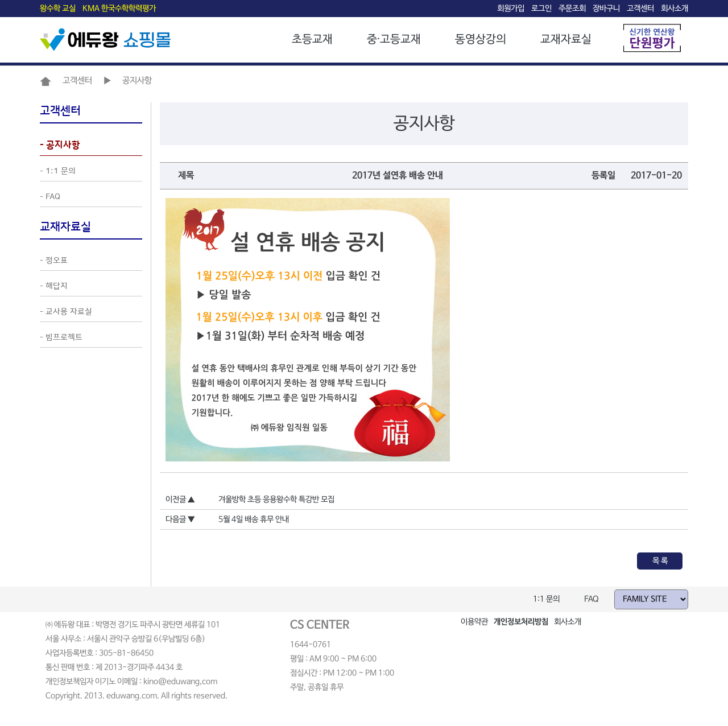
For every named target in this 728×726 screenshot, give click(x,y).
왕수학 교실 (58, 9)
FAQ (591, 599)
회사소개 (675, 9)
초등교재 (312, 40)
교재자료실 (566, 40)
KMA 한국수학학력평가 (119, 9)
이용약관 (474, 622)
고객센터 (640, 9)
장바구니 (606, 9)
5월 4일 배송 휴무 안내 (254, 519)
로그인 (541, 9)
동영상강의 (481, 40)
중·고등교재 (394, 40)
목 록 (660, 561)
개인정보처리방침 (521, 622)
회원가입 (511, 9)
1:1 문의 (546, 599)
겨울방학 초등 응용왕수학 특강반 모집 (276, 500)
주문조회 (572, 9)
